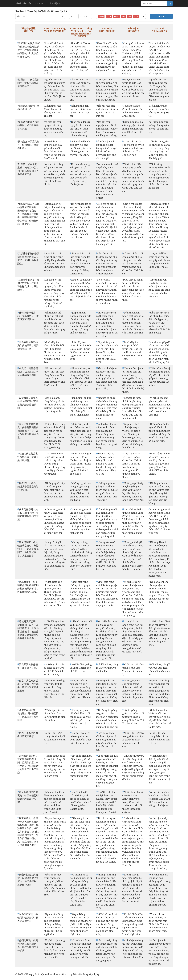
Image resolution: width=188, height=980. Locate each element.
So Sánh (40, 3)
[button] (40, 16)
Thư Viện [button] (54, 3)
